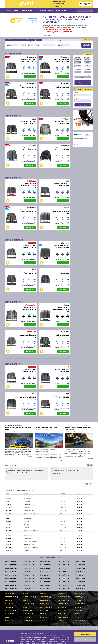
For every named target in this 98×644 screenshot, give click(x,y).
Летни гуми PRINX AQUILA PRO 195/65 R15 (62, 122)
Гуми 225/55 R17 (63, 565)
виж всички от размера (64, 171)
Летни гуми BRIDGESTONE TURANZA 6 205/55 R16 (28, 60)
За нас (44, 631)
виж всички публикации (86, 425)
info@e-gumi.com (58, 6)
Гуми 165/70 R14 (28, 585)
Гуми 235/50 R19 (28, 582)
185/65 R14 (80, 507)
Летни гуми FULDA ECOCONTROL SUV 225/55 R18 (28, 336)
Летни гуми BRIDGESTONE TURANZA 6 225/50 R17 (62, 87)
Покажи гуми (83, 105)
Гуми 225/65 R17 (81, 565)
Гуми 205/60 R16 (81, 561)
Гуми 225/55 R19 (11, 582)
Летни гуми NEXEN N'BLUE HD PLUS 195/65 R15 (28, 122)
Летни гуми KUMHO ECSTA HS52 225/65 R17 (62, 371)
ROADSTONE (62, 617)
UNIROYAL (9, 522)
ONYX (60, 614)
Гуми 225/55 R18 (63, 568)
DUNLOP (26, 600)
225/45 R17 (80, 513)
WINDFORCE (27, 624)
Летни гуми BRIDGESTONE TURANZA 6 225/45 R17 (62, 60)
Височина (30, 40)
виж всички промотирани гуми (62, 109)
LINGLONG (9, 610)
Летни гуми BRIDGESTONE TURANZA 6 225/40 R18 (28, 87)
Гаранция (45, 636)
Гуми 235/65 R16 (81, 588)
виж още (30, 456)
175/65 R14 (80, 550)
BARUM (78, 593)
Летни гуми (17, 21)
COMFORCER (45, 597)
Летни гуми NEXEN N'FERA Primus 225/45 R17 (61, 185)
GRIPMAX (8, 607)
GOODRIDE (61, 604)
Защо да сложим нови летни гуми (46, 427)
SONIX (8, 533)
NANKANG (26, 614)
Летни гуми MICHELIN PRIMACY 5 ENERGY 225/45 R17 (61, 212)
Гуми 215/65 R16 (11, 572)
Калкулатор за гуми (40, 10)
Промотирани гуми (27, 10)
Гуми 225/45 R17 (46, 561)
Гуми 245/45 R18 (28, 568)
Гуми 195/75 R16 (63, 588)
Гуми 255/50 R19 (63, 572)
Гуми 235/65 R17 (46, 575)
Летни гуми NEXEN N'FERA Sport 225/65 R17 (61, 397)
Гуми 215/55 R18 (81, 572)
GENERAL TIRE (28, 604)
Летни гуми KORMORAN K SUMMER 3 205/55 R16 (62, 247)
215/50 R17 (80, 530)
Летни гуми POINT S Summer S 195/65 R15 (30, 149)
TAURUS (8, 516)
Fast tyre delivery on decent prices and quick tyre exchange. (71, 471)
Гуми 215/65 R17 (28, 575)
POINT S (8, 617)
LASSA (77, 607)
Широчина (23, 40)
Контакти (65, 10)
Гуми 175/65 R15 (46, 585)
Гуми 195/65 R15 (28, 561)
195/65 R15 (80, 502)
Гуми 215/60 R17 (28, 572)
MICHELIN (78, 610)
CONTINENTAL (62, 597)
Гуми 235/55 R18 (81, 568)
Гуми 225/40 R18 (11, 568)
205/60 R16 (80, 524)
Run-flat (75, 40)
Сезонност (49, 40)
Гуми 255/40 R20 (28, 588)
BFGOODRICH (10, 597)
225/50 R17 (80, 547)
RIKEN (8, 519)
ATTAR (25, 593)
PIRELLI (78, 614)
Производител (64, 40)
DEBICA (8, 600)
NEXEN (8, 502)
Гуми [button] (9, 10)
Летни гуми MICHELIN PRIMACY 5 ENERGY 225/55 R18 (61, 309)
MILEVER (8, 614)
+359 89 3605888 (59, 4)
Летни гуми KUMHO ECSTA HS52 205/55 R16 (62, 273)
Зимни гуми (32, 21)
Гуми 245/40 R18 (63, 585)
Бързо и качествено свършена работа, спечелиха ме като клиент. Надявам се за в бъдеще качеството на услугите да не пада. (27, 472)
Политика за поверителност (27, 636)
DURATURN (44, 600)
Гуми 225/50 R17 (11, 565)
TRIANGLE (61, 620)
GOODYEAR (79, 604)
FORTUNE (78, 600)
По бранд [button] (16, 10)
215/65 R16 (80, 536)
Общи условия (46, 634)
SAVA (77, 617)
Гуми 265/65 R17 (81, 585)
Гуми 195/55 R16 (46, 588)
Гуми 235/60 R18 (46, 582)
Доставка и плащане (54, 10)
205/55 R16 (80, 496)
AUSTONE (43, 593)
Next (91, 465)
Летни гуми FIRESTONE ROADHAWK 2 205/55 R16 (28, 247)
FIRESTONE (61, 600)
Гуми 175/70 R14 (11, 585)
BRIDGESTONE (28, 597)
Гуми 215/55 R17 (28, 565)
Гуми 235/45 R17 (11, 578)
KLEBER (25, 607)
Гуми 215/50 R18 (28, 578)
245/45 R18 (80, 542)
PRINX (25, 617)
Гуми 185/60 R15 (63, 582)
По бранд (23, 629)
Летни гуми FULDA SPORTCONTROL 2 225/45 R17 (28, 185)
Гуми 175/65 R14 (81, 582)
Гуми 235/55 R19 (46, 572)
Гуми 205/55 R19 (81, 578)
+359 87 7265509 (59, 1)
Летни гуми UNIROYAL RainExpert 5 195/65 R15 (62, 149)
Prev (88, 465)
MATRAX (61, 610)
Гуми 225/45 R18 (46, 568)
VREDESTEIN (9, 624)
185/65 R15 (80, 505)
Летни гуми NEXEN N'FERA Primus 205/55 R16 (28, 273)
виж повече (46, 35)
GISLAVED (43, 604)
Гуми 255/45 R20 (11, 588)
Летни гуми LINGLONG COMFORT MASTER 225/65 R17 (28, 398)
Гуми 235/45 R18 (46, 578)
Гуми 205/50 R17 (81, 575)
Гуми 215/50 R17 (46, 565)
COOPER (78, 597)
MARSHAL (26, 610)
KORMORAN (9, 499)
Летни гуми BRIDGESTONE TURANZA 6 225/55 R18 (62, 335)
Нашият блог (73, 632)
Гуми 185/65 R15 (63, 561)
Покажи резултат (86, 45)
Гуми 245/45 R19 (11, 575)
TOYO (42, 620)
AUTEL (60, 593)
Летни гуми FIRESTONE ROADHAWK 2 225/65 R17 (28, 371)
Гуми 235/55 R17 (63, 575)
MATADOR (44, 610)
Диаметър (38, 40)
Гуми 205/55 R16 (11, 561)
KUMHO (8, 496)
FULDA (8, 604)
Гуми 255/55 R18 (63, 578)
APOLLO (8, 593)
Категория (12, 40)
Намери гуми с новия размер (83, 83)
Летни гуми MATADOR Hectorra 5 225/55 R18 (29, 309)
